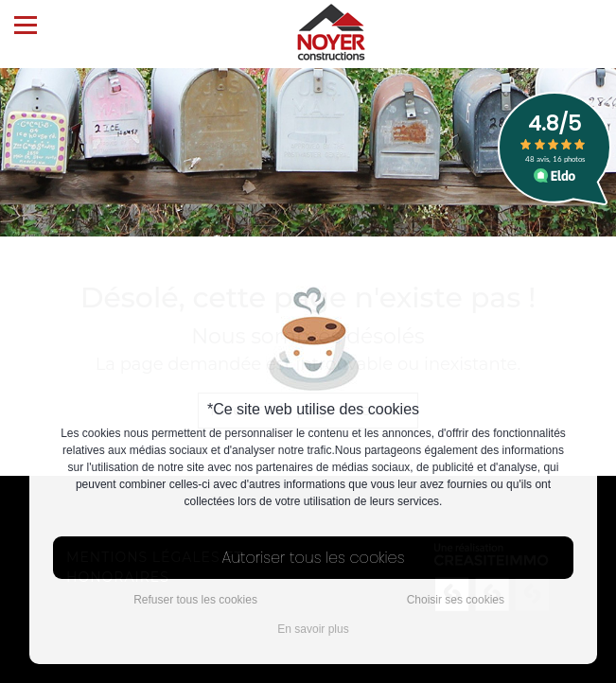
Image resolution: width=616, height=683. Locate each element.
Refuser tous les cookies (195, 600)
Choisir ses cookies (456, 600)
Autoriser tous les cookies (314, 558)
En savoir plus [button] (313, 629)
